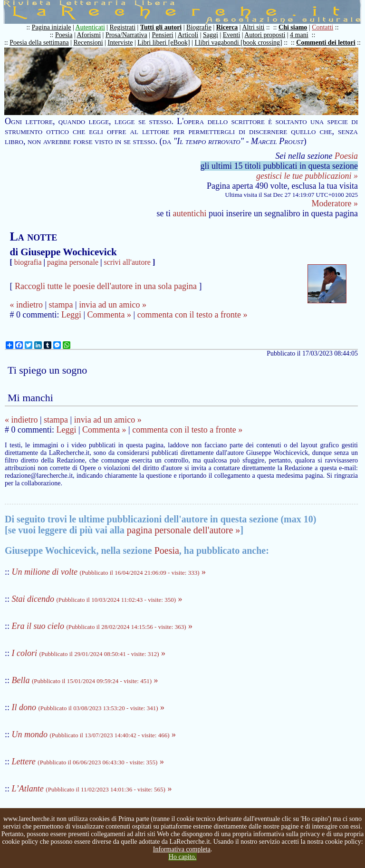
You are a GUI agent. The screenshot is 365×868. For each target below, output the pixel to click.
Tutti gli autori (161, 27)
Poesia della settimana (39, 43)
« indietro (26, 305)
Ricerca (227, 27)
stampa (61, 305)
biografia (28, 262)
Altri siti (253, 27)
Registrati (123, 27)
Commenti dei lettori (326, 43)
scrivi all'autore (127, 262)
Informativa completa (182, 849)
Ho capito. (182, 857)
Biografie (199, 27)
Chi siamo (293, 27)
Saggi (211, 35)
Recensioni (88, 43)
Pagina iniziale (52, 27)
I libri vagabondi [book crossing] (238, 43)
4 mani (299, 35)
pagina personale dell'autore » (184, 530)
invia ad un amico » (113, 305)
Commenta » (110, 315)
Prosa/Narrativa (126, 35)
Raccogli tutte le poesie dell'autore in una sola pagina (106, 286)
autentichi (190, 213)
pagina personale (73, 262)
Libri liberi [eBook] (163, 43)
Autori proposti (265, 35)
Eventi (232, 35)
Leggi (71, 315)
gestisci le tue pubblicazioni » (307, 176)
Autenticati (90, 27)
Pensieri (163, 35)
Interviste (120, 43)
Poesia (64, 35)
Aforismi (89, 35)
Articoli (188, 35)
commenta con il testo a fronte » (192, 315)
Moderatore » (335, 203)
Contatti (322, 27)
